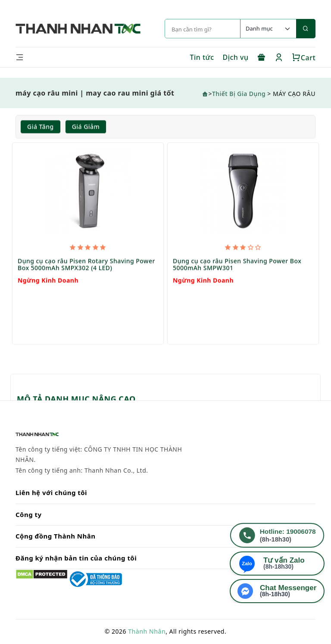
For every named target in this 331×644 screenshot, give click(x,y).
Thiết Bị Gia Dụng (239, 94)
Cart (304, 58)
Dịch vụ (236, 57)
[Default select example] (268, 29)
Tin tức (202, 57)
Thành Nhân (147, 631)
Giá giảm (86, 127)
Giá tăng (41, 127)
